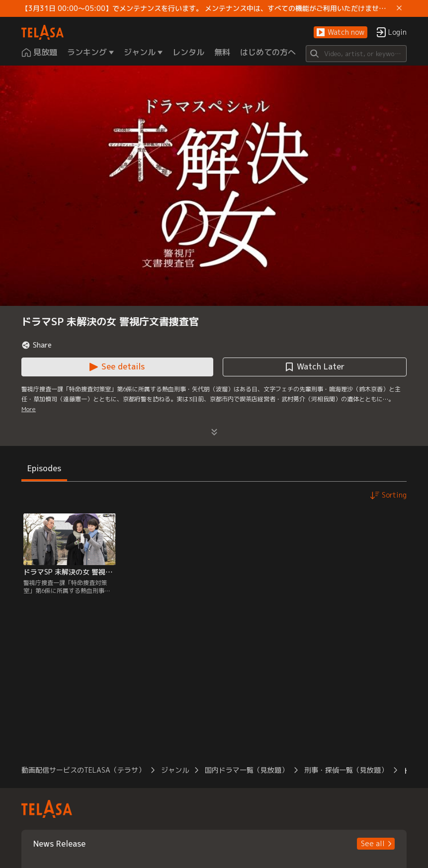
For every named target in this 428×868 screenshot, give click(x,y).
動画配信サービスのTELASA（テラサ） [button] (83, 770)
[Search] (356, 54)
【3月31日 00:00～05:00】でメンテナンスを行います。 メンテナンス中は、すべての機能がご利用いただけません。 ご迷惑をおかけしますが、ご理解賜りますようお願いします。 (207, 8)
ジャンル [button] (175, 770)
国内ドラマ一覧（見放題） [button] (247, 770)
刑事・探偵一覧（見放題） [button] (346, 770)
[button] (341, 33)
